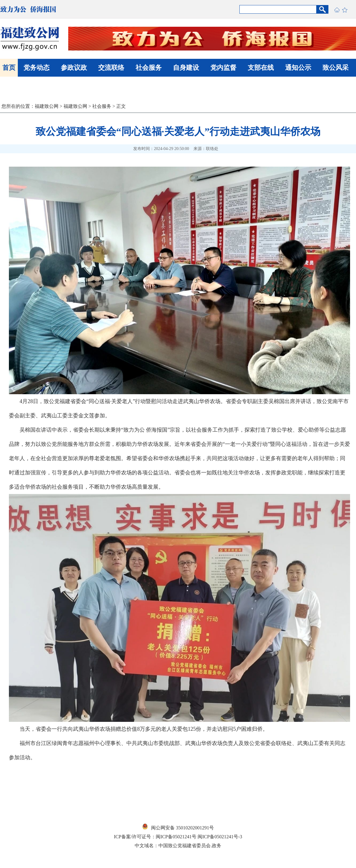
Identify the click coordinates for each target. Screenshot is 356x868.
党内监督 (223, 68)
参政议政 (74, 68)
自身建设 (186, 68)
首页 (9, 68)
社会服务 (149, 68)
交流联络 (111, 68)
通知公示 (298, 68)
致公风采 (336, 68)
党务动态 (36, 68)
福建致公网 (47, 106)
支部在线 (261, 68)
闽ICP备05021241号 (176, 837)
